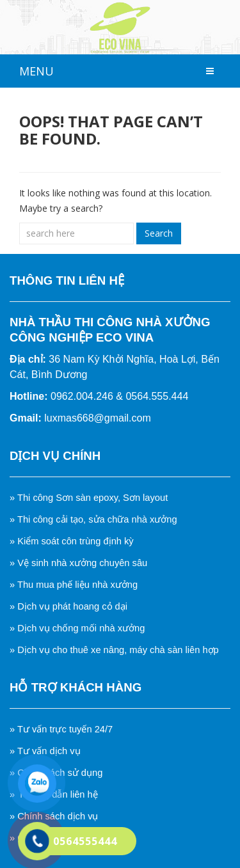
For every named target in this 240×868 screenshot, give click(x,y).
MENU (36, 71)
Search (159, 233)
